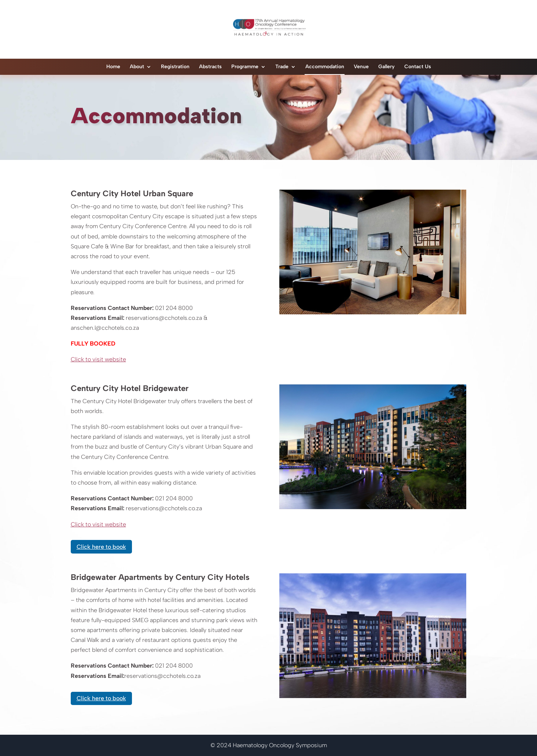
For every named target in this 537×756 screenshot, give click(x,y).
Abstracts (210, 67)
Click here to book (101, 547)
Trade (282, 67)
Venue (361, 67)
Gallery (387, 67)
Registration (175, 67)
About (137, 67)
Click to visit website (98, 359)
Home (113, 67)
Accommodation (325, 67)
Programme (245, 67)
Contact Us (418, 67)
